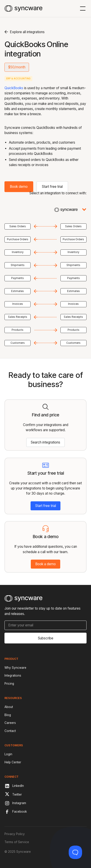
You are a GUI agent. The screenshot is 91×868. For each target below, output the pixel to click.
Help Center (13, 762)
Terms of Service (17, 842)
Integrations (13, 675)
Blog (8, 715)
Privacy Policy (15, 834)
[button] (82, 9)
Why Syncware (15, 668)
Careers (10, 723)
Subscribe (46, 638)
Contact (10, 731)
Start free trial (52, 187)
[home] (23, 9)
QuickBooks (14, 88)
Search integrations (45, 442)
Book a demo (45, 564)
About (9, 707)
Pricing (9, 684)
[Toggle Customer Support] (75, 852)
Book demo (19, 187)
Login (8, 754)
